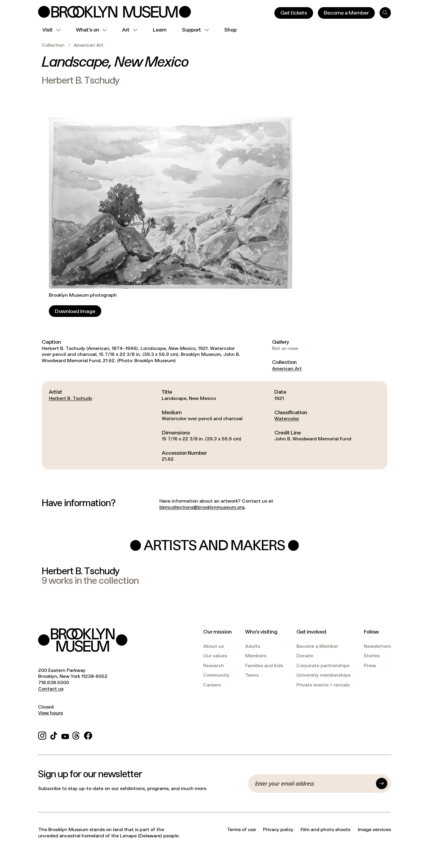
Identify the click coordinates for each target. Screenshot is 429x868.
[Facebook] (88, 735)
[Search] (385, 13)
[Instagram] (42, 735)
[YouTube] (65, 735)
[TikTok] (54, 735)
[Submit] (382, 783)
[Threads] (76, 735)
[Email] (314, 783)
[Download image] (75, 311)
